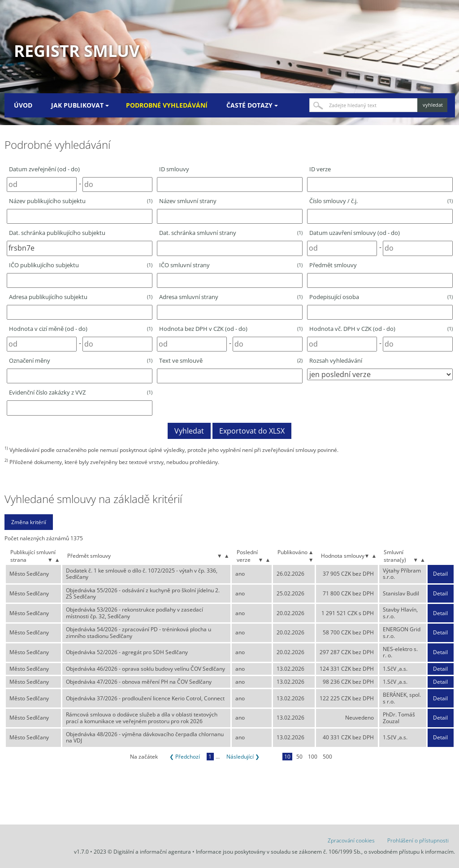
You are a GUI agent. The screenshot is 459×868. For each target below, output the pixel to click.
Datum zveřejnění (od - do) (44, 169)
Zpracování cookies (351, 840)
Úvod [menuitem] (23, 105)
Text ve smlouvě (231, 360)
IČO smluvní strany (231, 265)
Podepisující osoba (381, 297)
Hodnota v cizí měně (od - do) (81, 329)
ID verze (320, 169)
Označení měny (81, 360)
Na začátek (144, 757)
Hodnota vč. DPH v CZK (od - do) (381, 329)
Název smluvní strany (188, 201)
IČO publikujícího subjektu (81, 265)
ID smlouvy (174, 169)
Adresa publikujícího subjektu (81, 297)
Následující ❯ (243, 757)
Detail (440, 574)
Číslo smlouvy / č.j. (381, 201)
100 (313, 757)
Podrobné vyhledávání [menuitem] (167, 105)
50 (299, 757)
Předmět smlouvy (333, 265)
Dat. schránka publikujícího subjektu (57, 233)
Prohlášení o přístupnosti (418, 840)
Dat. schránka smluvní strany (231, 233)
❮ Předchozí (185, 757)
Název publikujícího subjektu (81, 201)
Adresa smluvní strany (231, 297)
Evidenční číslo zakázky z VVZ (81, 392)
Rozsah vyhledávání (336, 360)
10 (287, 757)
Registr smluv (77, 51)
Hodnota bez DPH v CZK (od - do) (231, 329)
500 (327, 757)
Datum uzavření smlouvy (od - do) (355, 233)
